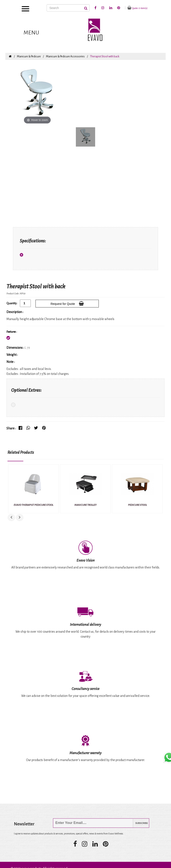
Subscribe (138, 823)
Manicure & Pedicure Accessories (65, 56)
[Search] (68, 8)
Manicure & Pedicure (29, 56)
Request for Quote (67, 303)
